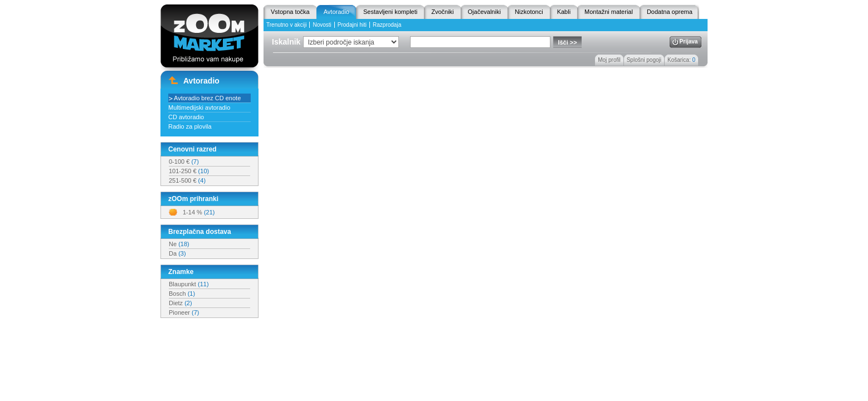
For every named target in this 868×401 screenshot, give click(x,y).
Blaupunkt (189, 284)
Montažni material (609, 12)
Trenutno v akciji (286, 25)
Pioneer (184, 312)
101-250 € (189, 171)
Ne (179, 244)
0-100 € (184, 162)
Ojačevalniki (484, 12)
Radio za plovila (190, 126)
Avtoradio (337, 12)
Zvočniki (442, 12)
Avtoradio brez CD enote (207, 98)
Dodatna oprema (670, 12)
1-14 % (199, 212)
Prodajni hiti (352, 25)
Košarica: (681, 60)
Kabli (564, 12)
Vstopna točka (290, 12)
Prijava (689, 41)
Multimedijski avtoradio (199, 107)
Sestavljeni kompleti (390, 12)
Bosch (182, 294)
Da (177, 253)
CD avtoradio (186, 117)
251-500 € (187, 180)
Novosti (322, 25)
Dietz (181, 303)
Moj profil (609, 60)
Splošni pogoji (644, 60)
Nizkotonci (529, 12)
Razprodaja (387, 25)
